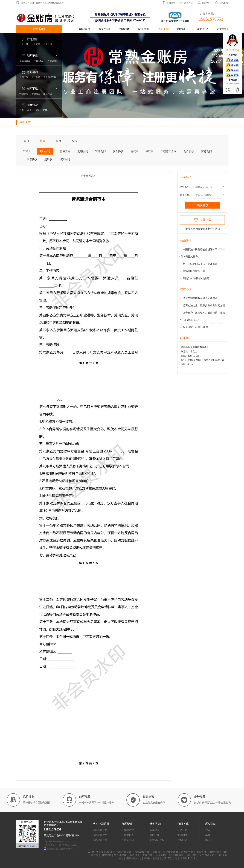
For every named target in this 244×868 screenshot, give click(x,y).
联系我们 (206, 3)
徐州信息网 (120, 855)
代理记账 (124, 29)
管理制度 (36, 94)
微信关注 (188, 3)
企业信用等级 (176, 855)
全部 (27, 141)
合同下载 (163, 29)
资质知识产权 (50, 77)
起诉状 (48, 159)
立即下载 (203, 220)
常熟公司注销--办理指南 (194, 278)
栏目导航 (39, 29)
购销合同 (83, 151)
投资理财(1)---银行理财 (194, 327)
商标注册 (183, 29)
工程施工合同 (169, 151)
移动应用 (171, 3)
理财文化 (202, 29)
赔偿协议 (32, 159)
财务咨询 (144, 29)
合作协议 (189, 151)
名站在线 (202, 852)
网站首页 (85, 29)
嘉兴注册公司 (134, 858)
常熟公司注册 (142, 852)
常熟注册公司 (100, 830)
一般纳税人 (39, 61)
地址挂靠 (192, 855)
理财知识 (32, 105)
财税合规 (36, 77)
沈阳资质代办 (170, 858)
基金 (29, 110)
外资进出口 (53, 61)
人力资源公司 (207, 855)
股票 (22, 110)
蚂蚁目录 (135, 855)
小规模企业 (25, 61)
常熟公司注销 (100, 840)
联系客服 (224, 3)
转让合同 (100, 151)
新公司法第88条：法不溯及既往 (198, 264)
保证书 (149, 151)
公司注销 (48, 44)
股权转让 (48, 94)
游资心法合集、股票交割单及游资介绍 (202, 305)
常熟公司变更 (100, 835)
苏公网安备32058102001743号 (61, 849)
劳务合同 (207, 151)
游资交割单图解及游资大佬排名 (198, 298)
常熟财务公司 (188, 858)
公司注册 (104, 29)
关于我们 (222, 29)
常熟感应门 (108, 852)
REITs (45, 110)
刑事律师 (106, 855)
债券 (37, 110)
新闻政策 (24, 77)
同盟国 (156, 852)
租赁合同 (65, 159)
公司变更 (36, 44)
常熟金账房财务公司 (192, 271)
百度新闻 (161, 855)
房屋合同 (65, 151)
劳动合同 (24, 94)
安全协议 (118, 151)
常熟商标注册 (171, 852)
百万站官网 (187, 852)
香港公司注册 (152, 858)
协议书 (134, 151)
